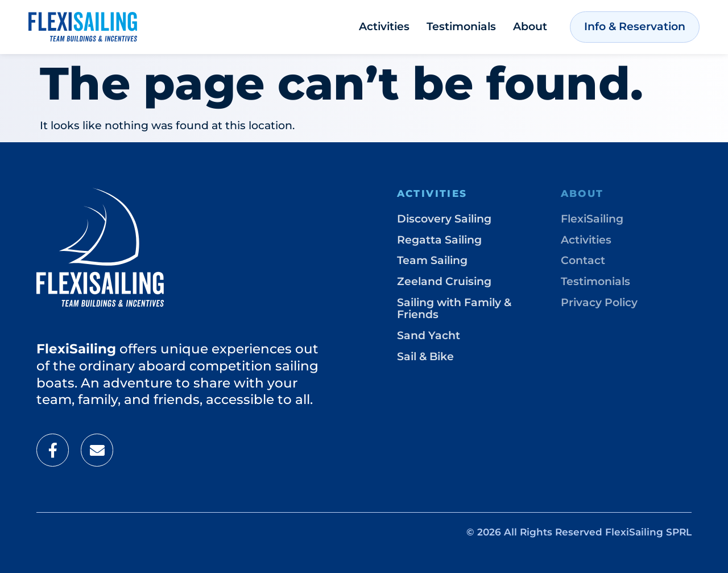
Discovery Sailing (444, 219)
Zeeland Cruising (444, 281)
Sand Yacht (429, 335)
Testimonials (461, 26)
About (530, 26)
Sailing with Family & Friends (454, 308)
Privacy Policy (599, 302)
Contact (583, 260)
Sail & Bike (425, 356)
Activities (384, 26)
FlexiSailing (592, 219)
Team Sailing (432, 260)
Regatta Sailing (439, 240)
